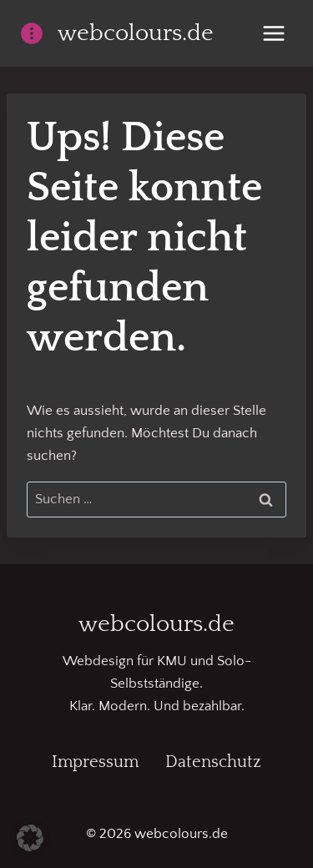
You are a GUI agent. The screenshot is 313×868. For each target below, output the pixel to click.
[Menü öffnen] (273, 33)
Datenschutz (213, 762)
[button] (30, 838)
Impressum (95, 762)
